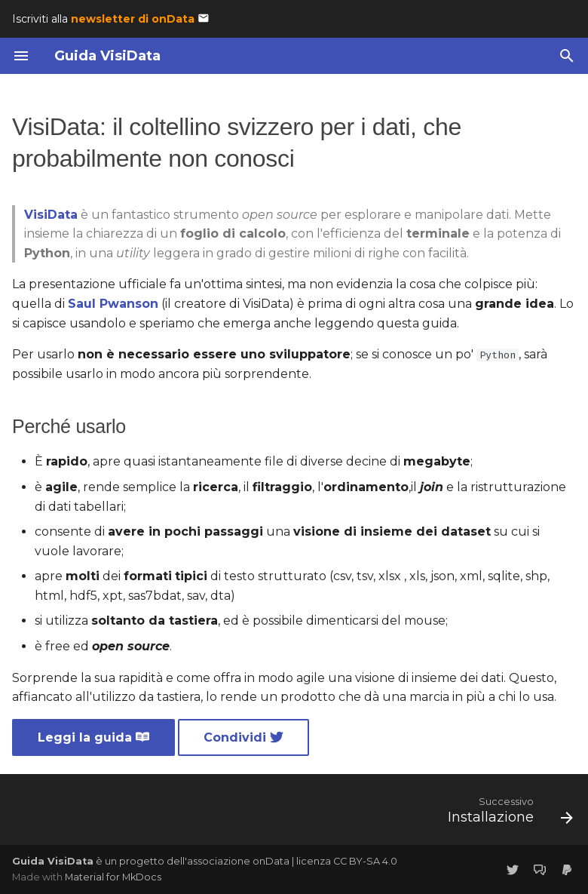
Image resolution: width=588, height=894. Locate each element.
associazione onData (238, 861)
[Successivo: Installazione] (507, 814)
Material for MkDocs (113, 877)
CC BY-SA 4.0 (365, 861)
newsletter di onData (133, 19)
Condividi (243, 737)
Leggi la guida (93, 737)
